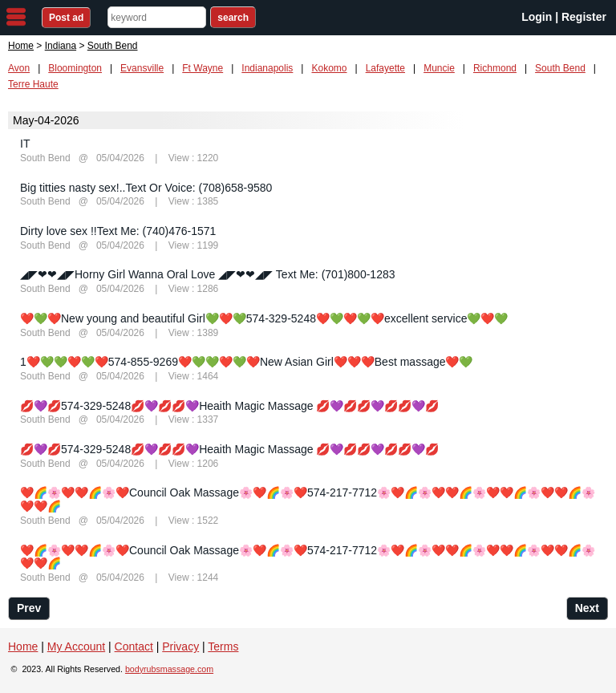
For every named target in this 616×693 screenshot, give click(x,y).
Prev (29, 608)
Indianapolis (267, 68)
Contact (134, 646)
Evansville (142, 68)
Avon (19, 68)
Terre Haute (33, 84)
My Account (76, 646)
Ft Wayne (203, 68)
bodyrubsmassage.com (169, 669)
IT (25, 144)
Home (21, 46)
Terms (223, 646)
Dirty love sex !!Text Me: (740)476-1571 (118, 231)
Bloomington (75, 68)
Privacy (180, 646)
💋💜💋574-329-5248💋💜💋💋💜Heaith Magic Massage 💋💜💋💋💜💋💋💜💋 (229, 406)
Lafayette (385, 68)
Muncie (439, 68)
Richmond (495, 68)
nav (16, 17)
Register (584, 17)
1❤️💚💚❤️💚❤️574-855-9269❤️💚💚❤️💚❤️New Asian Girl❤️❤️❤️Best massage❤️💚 (247, 362)
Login (537, 17)
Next (587, 608)
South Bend (560, 68)
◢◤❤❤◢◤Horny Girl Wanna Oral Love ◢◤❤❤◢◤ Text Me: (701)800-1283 (208, 274)
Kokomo (329, 68)
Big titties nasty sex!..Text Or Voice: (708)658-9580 (146, 188)
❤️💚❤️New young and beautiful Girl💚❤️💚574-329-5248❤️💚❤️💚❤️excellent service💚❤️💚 (264, 318)
